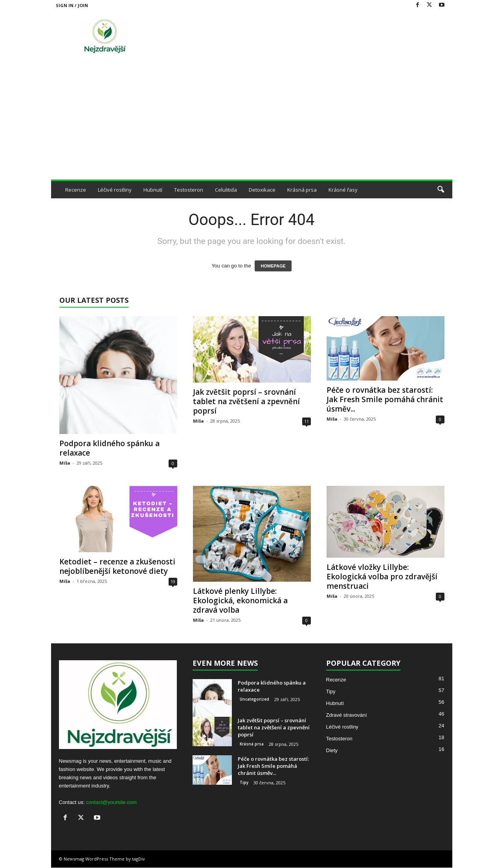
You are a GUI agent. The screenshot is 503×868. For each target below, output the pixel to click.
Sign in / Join (72, 5)
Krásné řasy (343, 190)
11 (307, 421)
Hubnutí (153, 190)
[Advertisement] (252, 121)
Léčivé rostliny (115, 190)
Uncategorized (254, 699)
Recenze (76, 190)
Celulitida (226, 190)
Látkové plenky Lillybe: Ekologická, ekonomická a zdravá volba (240, 601)
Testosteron (189, 190)
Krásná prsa (302, 190)
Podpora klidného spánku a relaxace (109, 448)
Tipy (244, 782)
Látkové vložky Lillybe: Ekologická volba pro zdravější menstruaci (382, 577)
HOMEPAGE (273, 266)
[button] (441, 190)
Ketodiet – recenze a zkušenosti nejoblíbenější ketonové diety (117, 566)
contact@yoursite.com (111, 802)
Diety (332, 750)
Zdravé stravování (347, 715)
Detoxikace (262, 190)
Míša (65, 463)
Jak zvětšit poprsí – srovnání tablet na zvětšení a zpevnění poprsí (246, 401)
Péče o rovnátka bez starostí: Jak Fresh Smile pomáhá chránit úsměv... (385, 399)
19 (173, 581)
